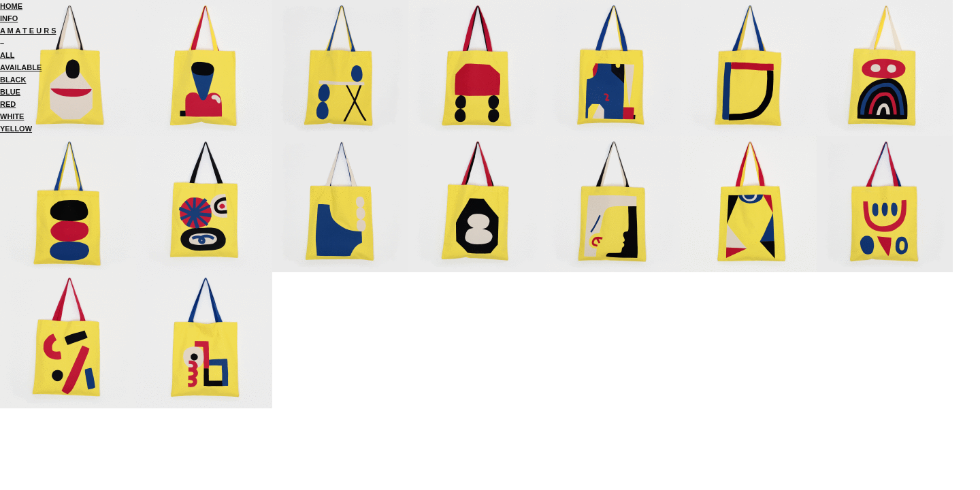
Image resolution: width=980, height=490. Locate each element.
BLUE (10, 92)
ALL (7, 55)
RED (8, 104)
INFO (9, 18)
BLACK (13, 80)
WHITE (12, 116)
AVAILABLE (21, 67)
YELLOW (16, 129)
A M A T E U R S (28, 31)
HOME (11, 6)
